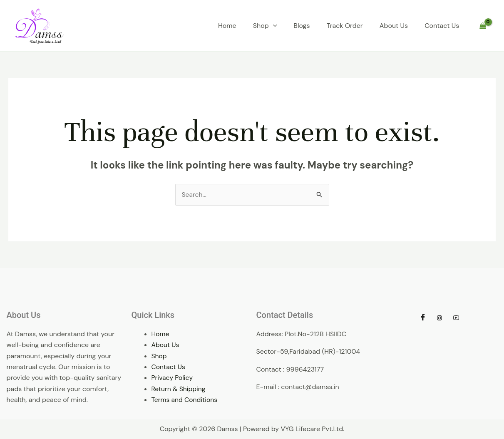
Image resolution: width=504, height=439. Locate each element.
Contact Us (442, 26)
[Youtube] (456, 318)
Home (227, 26)
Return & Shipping (179, 389)
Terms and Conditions (185, 400)
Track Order (345, 26)
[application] (273, 26)
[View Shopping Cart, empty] (483, 26)
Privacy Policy (173, 378)
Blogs (302, 26)
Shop (265, 26)
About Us (394, 26)
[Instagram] (439, 318)
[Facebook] (423, 318)
